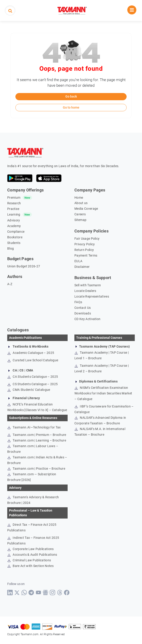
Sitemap (80, 220)
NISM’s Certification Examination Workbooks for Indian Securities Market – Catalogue (103, 393)
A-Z (10, 284)
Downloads (83, 313)
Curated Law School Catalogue (33, 360)
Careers (80, 214)
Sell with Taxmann (88, 285)
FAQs (78, 302)
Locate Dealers (85, 291)
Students (14, 243)
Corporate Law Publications (31, 549)
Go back (71, 96)
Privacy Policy (85, 244)
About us (81, 203)
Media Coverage (86, 209)
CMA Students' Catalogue (29, 390)
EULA (78, 261)
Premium (14, 198)
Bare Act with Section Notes (30, 566)
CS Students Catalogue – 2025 (32, 384)
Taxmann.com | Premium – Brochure (37, 435)
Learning (14, 214)
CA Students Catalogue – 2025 (33, 377)
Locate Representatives (92, 296)
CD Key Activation (87, 319)
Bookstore (15, 237)
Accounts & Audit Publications (32, 555)
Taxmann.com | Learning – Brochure (37, 440)
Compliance (16, 232)
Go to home (71, 107)
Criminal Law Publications (29, 560)
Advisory (14, 220)
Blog (11, 248)
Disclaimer (82, 267)
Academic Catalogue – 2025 (31, 353)
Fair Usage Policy (87, 239)
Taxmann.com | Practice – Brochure (36, 469)
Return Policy (84, 250)
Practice (13, 209)
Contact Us (83, 308)
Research (14, 203)
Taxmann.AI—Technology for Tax (34, 427)
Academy (14, 226)
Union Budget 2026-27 (24, 266)
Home (79, 198)
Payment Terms (86, 255)
